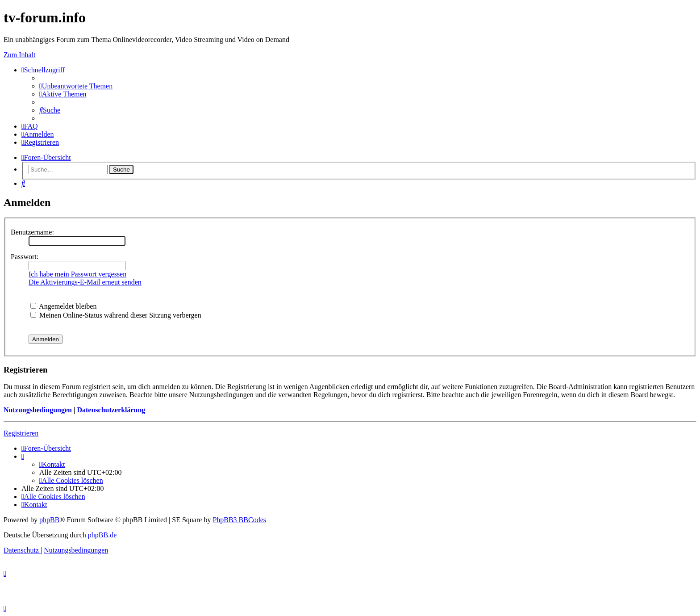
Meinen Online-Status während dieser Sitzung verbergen (116, 315)
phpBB (49, 520)
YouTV (577, 96)
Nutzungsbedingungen (38, 410)
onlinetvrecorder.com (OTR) (610, 84)
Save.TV (579, 72)
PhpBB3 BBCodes (239, 520)
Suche (121, 170)
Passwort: (25, 257)
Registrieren (21, 433)
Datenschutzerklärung (111, 410)
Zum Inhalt (20, 55)
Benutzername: (32, 232)
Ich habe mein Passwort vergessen (77, 274)
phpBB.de (102, 535)
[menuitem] (76, 86)
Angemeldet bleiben (63, 306)
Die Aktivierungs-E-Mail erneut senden (85, 282)
